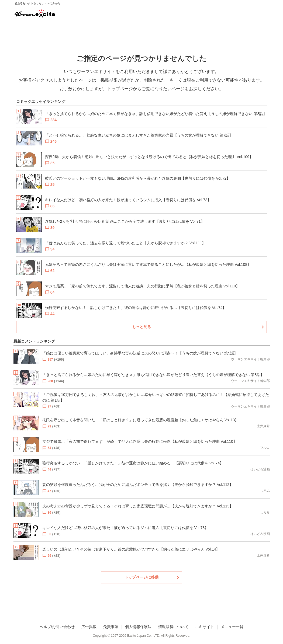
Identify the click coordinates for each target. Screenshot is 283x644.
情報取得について (173, 627)
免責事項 (111, 627)
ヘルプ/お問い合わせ (57, 627)
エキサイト (205, 627)
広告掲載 (89, 627)
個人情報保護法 (138, 627)
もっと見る (141, 327)
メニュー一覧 (232, 627)
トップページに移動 (141, 577)
